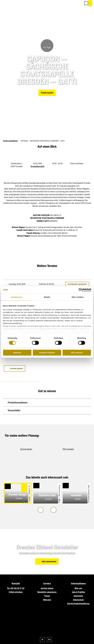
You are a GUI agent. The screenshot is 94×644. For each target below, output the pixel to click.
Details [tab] (47, 297)
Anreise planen (47, 588)
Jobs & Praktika (78, 592)
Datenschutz (78, 600)
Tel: (8, 588)
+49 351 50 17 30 (17, 588)
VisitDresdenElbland (10, 141)
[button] (70, 3)
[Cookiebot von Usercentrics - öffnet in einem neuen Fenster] (80, 290)
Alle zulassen (77, 353)
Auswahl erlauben (47, 353)
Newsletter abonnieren (47, 592)
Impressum (78, 596)
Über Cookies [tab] (78, 297)
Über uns (78, 588)
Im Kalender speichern (77, 284)
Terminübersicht (37, 166)
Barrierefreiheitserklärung (78, 604)
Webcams (47, 600)
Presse (47, 596)
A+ (50, 640)
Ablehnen (17, 353)
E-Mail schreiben (16, 592)
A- (42, 640)
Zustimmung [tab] (16, 297)
